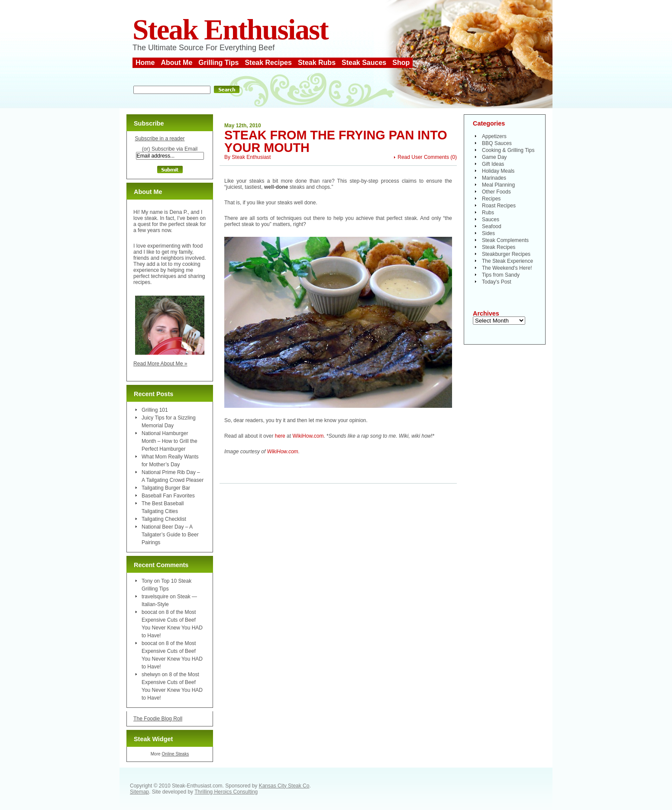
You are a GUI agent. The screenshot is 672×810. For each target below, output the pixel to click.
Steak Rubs (317, 63)
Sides (488, 233)
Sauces (491, 219)
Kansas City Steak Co (284, 786)
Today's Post (497, 282)
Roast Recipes (499, 206)
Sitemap (139, 792)
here (281, 436)
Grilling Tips (218, 63)
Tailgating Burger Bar (166, 488)
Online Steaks (175, 754)
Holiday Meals (498, 171)
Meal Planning (498, 185)
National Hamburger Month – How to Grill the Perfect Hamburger (170, 441)
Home (145, 63)
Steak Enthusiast (230, 30)
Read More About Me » (160, 364)
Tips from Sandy (501, 275)
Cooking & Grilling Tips (508, 150)
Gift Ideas (493, 164)
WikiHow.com (308, 436)
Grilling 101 (155, 410)
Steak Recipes (268, 63)
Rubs (488, 213)
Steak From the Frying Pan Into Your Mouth (336, 141)
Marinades (494, 178)
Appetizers (494, 136)
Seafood (492, 226)
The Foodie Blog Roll (158, 719)
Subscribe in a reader (160, 139)
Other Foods (496, 192)
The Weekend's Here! (507, 268)
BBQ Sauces (497, 143)
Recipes (491, 199)
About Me (176, 63)
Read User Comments (423, 157)
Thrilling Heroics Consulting (226, 792)
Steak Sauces (364, 63)
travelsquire (155, 597)
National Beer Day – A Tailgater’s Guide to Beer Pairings (170, 535)
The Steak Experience (507, 261)
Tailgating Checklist (164, 519)
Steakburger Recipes (506, 254)
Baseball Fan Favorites (168, 496)
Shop (401, 63)
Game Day (494, 157)
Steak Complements (505, 240)
